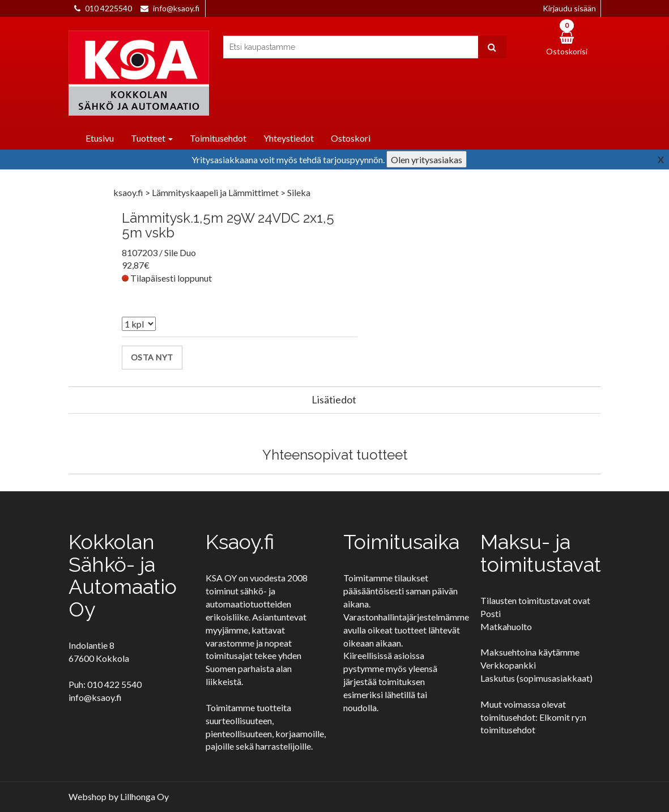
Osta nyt (152, 357)
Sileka (299, 192)
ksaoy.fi (128, 192)
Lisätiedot (334, 399)
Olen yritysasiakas (427, 160)
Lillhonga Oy (144, 796)
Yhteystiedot (289, 138)
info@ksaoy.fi (176, 8)
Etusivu (100, 138)
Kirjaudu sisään (569, 8)
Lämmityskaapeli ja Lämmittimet (216, 192)
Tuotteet (152, 138)
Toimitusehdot (218, 138)
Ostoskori (351, 138)
